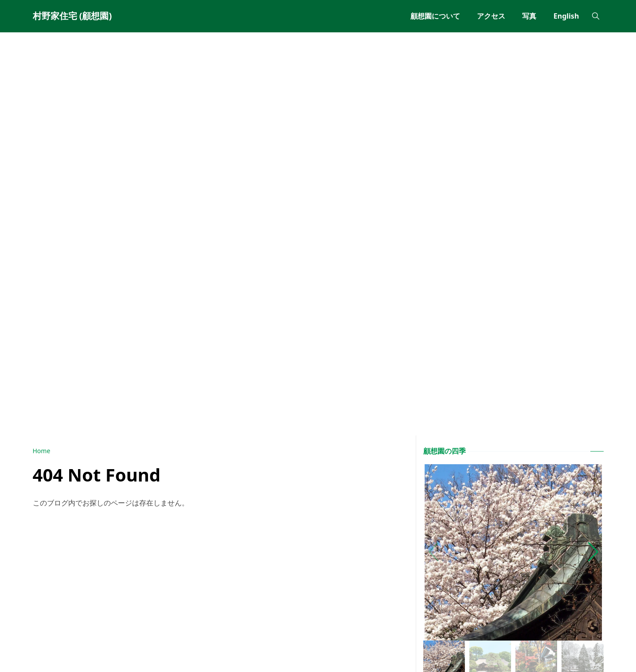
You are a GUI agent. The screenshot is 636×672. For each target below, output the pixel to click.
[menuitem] (435, 16)
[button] (593, 552)
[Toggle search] (596, 16)
